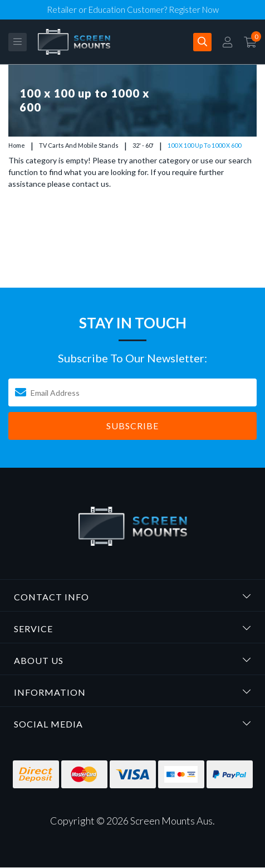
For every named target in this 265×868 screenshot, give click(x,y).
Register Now (194, 9)
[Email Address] (132, 392)
